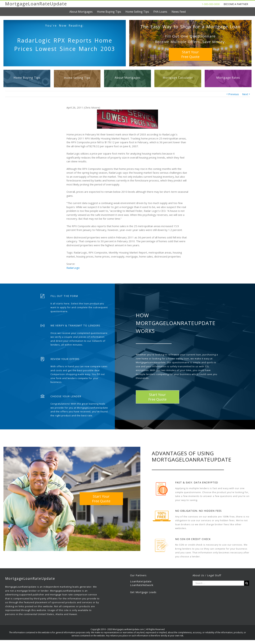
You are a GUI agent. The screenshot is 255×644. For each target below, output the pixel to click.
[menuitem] (83, 12)
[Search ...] (218, 583)
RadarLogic (73, 268)
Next (245, 94)
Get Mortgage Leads (143, 592)
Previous (234, 94)
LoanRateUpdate (141, 581)
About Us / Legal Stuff (207, 575)
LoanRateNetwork (142, 585)
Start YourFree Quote (190, 54)
